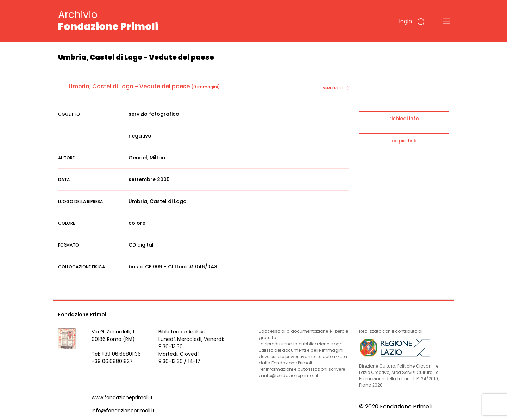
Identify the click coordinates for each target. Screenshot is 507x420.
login (405, 21)
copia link (404, 141)
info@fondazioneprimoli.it (123, 411)
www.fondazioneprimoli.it (122, 397)
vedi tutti (336, 88)
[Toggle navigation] (446, 21)
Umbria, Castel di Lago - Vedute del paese (129, 86)
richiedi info (404, 119)
